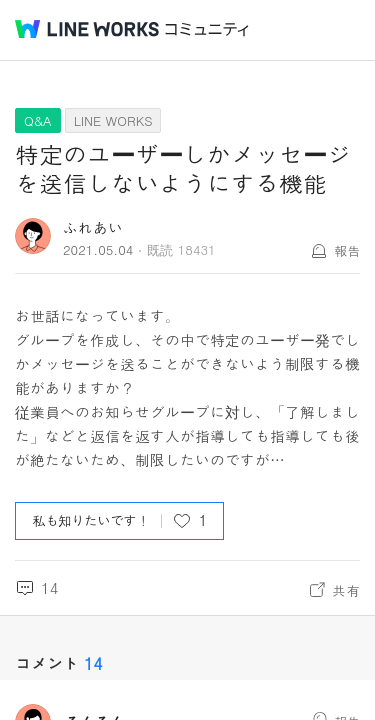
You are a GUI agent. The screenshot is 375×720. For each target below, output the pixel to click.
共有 (346, 590)
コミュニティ (207, 29)
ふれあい (93, 227)
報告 (347, 250)
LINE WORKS (113, 120)
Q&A (38, 120)
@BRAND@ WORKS (87, 29)
